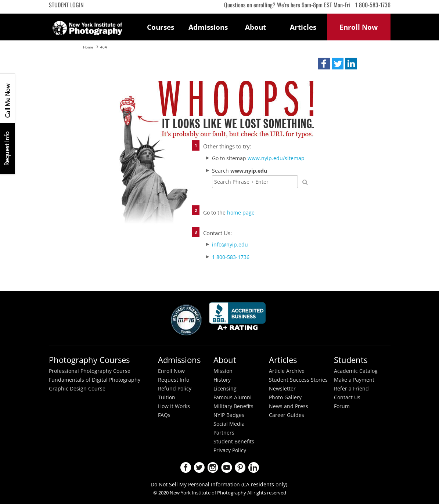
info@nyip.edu (230, 244)
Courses (161, 27)
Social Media (229, 424)
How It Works (174, 406)
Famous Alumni (233, 397)
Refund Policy (175, 389)
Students (351, 360)
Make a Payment (354, 380)
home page (241, 213)
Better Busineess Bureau (239, 318)
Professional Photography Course (90, 371)
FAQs (164, 415)
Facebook (186, 467)
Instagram (213, 467)
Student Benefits (234, 442)
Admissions (208, 27)
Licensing (225, 389)
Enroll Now (171, 371)
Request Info (7, 148)
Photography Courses (89, 360)
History (222, 380)
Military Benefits (233, 406)
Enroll (359, 27)
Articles (303, 27)
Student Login (66, 5)
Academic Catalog (356, 371)
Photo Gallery (285, 397)
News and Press (289, 406)
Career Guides (287, 415)
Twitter (199, 467)
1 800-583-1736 (373, 5)
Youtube (226, 467)
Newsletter (282, 389)
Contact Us (347, 397)
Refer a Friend (351, 389)
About (256, 27)
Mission (223, 371)
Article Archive (287, 371)
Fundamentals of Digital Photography (95, 380)
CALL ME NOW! (7, 98)
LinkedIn (254, 467)
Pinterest (240, 467)
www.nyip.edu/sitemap (276, 158)
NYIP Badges (229, 415)
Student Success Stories (298, 380)
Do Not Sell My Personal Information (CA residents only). (220, 484)
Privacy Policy (230, 450)
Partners (224, 433)
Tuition (167, 397)
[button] (324, 64)
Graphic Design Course (77, 389)
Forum (342, 406)
